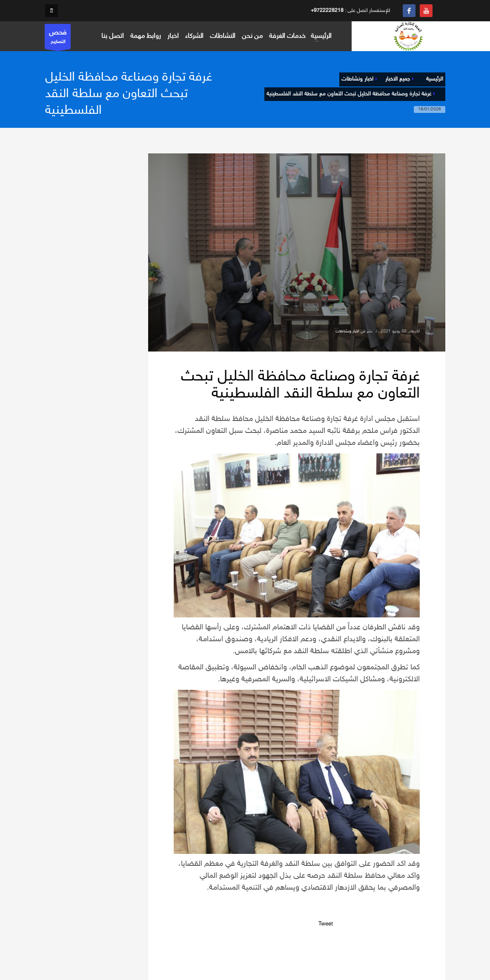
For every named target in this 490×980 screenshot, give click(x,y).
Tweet (326, 924)
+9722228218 (327, 11)
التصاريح (58, 39)
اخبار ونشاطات (347, 331)
